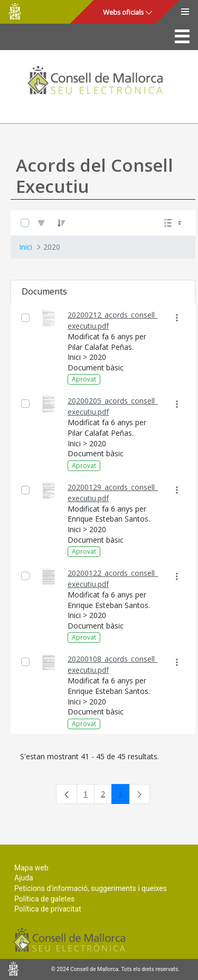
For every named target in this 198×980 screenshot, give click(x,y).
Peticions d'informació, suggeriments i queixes (91, 888)
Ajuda (24, 878)
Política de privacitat (48, 909)
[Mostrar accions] (177, 318)
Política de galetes (44, 899)
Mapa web (31, 868)
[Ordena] (61, 223)
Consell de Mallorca (15, 11)
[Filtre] (41, 223)
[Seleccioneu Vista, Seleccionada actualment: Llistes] (174, 223)
